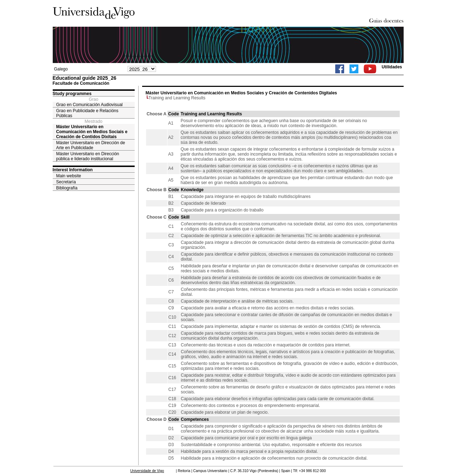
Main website (69, 176)
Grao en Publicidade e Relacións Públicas (87, 113)
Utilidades (392, 67)
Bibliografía (67, 188)
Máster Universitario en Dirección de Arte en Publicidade (91, 145)
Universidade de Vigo (147, 471)
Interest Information (73, 170)
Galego (61, 69)
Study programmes (72, 94)
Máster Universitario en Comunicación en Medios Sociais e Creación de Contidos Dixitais (92, 132)
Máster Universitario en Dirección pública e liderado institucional (88, 156)
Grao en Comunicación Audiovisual (90, 105)
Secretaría (66, 182)
